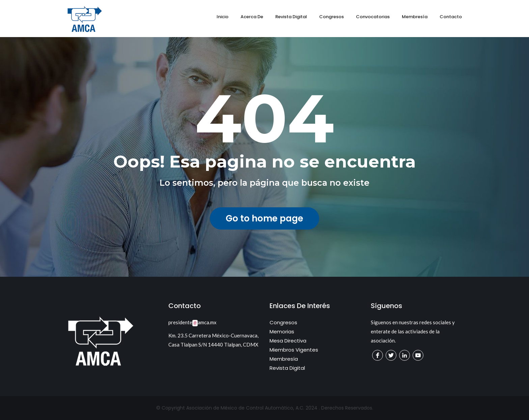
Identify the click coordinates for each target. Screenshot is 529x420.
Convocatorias (373, 17)
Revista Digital (291, 17)
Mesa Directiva (288, 341)
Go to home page (264, 218)
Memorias (282, 332)
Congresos (331, 17)
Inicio (222, 17)
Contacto (451, 17)
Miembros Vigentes (294, 350)
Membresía (415, 17)
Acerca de (252, 17)
